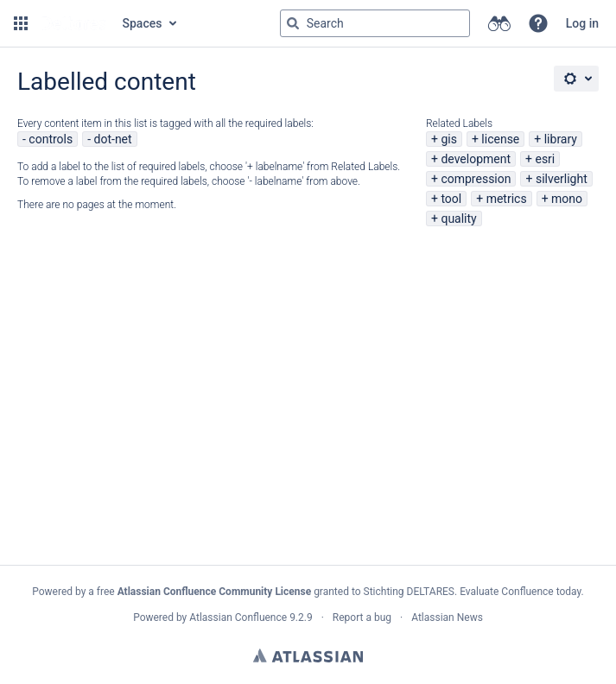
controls (51, 139)
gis (449, 139)
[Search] (293, 23)
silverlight (562, 179)
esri (545, 159)
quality (458, 218)
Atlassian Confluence (238, 617)
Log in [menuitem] (582, 23)
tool (451, 199)
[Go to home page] (73, 23)
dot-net (113, 139)
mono (567, 199)
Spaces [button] (143, 23)
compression (476, 179)
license (500, 139)
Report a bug (362, 617)
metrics (507, 199)
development (476, 159)
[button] (21, 23)
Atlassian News (447, 617)
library (561, 139)
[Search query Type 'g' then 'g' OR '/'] (375, 23)
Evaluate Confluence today (520, 592)
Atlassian (308, 655)
